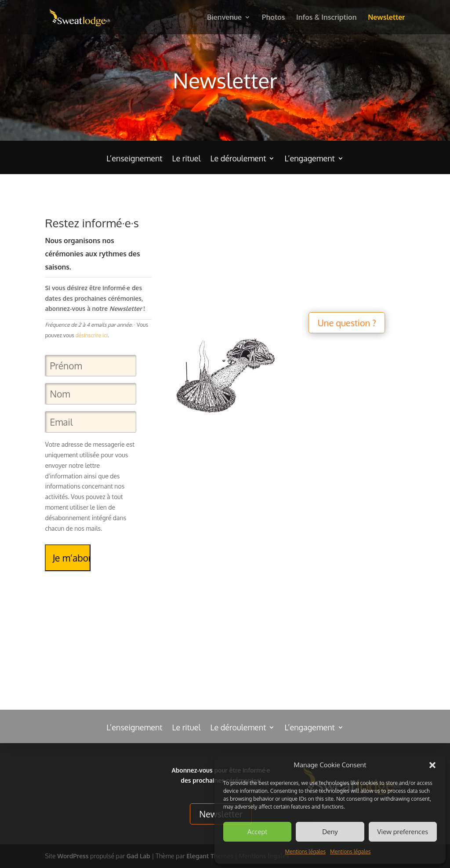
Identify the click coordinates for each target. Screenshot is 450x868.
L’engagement (309, 159)
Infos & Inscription (326, 18)
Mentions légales (305, 852)
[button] (432, 765)
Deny (330, 832)
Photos (274, 18)
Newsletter (386, 18)
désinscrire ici (92, 335)
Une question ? (336, 323)
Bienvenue (224, 18)
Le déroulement (238, 159)
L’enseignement (134, 159)
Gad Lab (138, 856)
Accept (258, 832)
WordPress (73, 856)
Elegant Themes (210, 856)
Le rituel (187, 159)
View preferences (403, 832)
